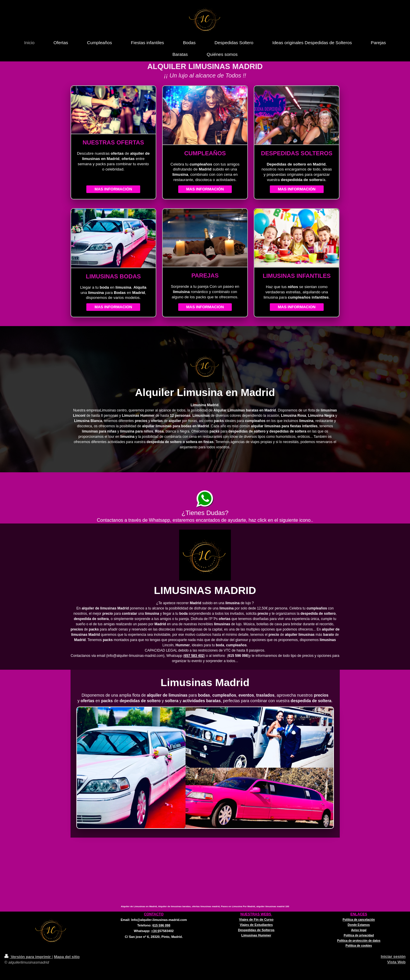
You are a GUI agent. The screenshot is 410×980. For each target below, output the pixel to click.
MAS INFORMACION (113, 307)
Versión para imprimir (28, 957)
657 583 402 (194, 656)
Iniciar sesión (393, 956)
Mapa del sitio (67, 957)
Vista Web (396, 962)
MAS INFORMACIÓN (113, 189)
